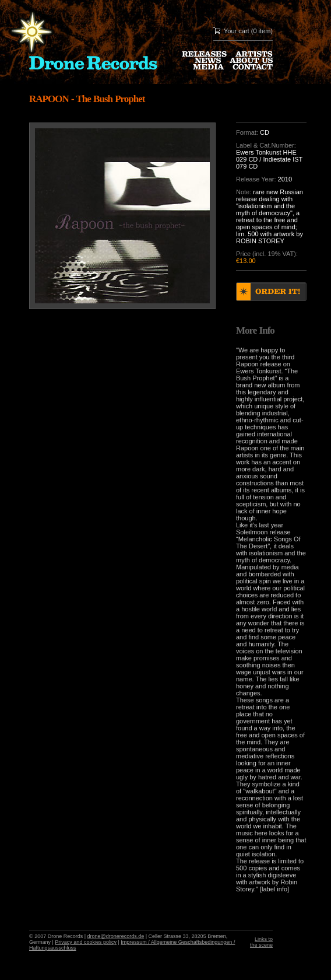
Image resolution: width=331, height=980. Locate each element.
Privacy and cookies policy (86, 942)
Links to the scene (261, 942)
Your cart (237, 31)
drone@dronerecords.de (116, 936)
